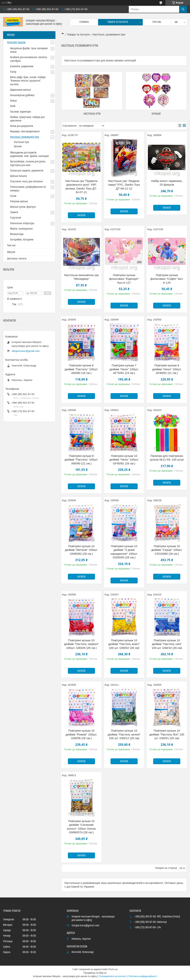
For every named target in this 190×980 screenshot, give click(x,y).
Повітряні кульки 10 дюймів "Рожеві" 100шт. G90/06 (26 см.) (81, 734)
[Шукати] (183, 9)
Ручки (13, 196)
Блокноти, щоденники (22, 66)
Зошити (14, 212)
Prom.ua (113, 969)
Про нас (157, 22)
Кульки (156, 114)
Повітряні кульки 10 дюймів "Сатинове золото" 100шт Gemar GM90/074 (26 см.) (81, 827)
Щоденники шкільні (20, 90)
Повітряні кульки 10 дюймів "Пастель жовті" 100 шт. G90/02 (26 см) (124, 644)
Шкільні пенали (18, 176)
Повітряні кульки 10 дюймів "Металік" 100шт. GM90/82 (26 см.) (81, 550)
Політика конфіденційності (143, 976)
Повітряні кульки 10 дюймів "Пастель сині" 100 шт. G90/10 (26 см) (167, 644)
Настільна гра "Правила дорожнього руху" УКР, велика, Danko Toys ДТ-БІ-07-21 (81, 187)
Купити (81, 215)
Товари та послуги (118, 22)
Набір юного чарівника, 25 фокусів (167, 183)
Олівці (13, 101)
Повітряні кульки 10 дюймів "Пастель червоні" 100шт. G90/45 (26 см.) (81, 644)
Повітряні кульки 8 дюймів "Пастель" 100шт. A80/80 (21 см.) (81, 460)
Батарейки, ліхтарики (22, 240)
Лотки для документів (22, 126)
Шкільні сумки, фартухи (23, 207)
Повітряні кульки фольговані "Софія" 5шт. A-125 (167, 279)
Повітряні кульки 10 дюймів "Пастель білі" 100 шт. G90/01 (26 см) (167, 734)
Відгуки (11, 252)
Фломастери (17, 234)
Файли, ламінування (21, 229)
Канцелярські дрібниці (22, 95)
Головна (84, 22)
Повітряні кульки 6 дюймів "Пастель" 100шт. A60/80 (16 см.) (81, 369)
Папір (13, 72)
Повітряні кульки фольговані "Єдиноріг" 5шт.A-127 (124, 279)
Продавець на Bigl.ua (95, 973)
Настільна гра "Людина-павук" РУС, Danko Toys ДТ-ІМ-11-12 (124, 185)
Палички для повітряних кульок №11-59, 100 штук (167, 458)
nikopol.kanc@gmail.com (26, 351)
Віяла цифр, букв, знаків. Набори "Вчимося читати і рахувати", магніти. (28, 81)
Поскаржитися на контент (113, 976)
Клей (13, 106)
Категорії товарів (16, 42)
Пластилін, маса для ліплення (26, 182)
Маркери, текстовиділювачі (25, 132)
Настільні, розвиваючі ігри (24, 137)
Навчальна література (22, 223)
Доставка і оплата (17, 259)
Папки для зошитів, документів (27, 171)
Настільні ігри (92, 114)
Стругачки (16, 218)
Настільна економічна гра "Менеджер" (81, 277)
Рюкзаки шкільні (19, 202)
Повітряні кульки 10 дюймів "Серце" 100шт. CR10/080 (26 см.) (167, 550)
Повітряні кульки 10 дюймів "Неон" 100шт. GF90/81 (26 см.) (124, 460)
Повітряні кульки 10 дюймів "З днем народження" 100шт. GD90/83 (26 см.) (124, 552)
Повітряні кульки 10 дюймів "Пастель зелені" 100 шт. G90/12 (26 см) (124, 734)
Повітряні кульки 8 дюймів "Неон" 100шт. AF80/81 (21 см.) (167, 369)
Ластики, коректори (20, 112)
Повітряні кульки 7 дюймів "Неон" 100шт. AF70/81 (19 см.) (124, 369)
